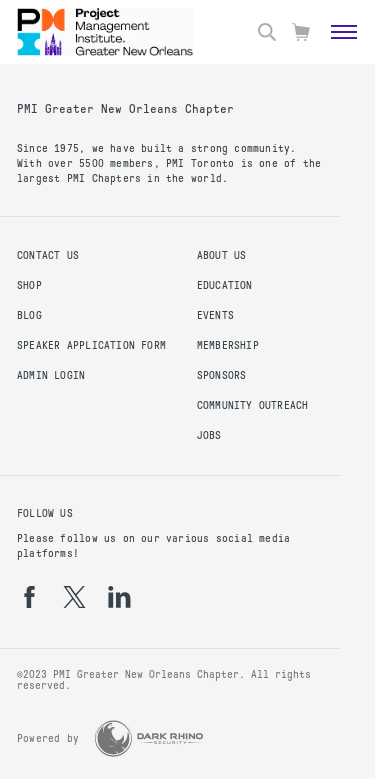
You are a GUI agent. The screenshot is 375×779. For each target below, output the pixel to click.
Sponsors (222, 375)
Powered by (48, 738)
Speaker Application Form (91, 345)
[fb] (29, 597)
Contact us (48, 255)
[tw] (74, 597)
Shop (29, 285)
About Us (222, 255)
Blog (29, 315)
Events (215, 315)
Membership (228, 345)
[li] (119, 597)
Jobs (209, 435)
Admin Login (51, 375)
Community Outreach (253, 405)
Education (225, 285)
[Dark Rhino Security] (149, 738)
